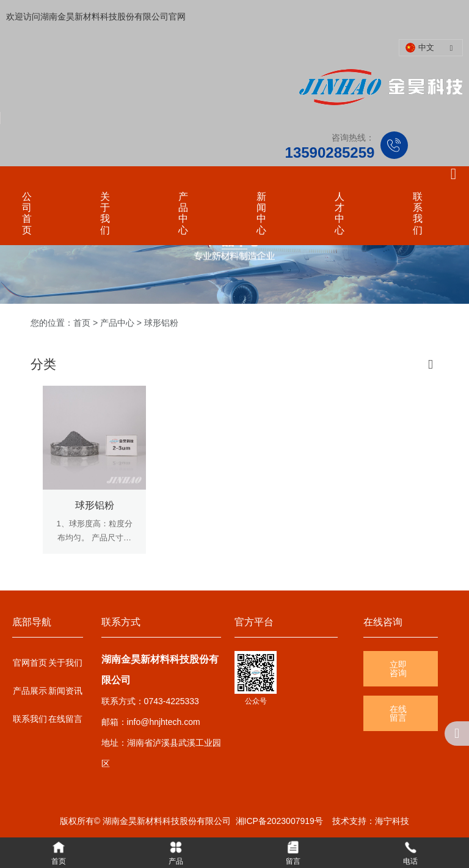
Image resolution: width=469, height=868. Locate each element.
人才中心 (340, 213)
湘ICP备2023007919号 (279, 821)
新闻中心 (261, 213)
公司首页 (27, 213)
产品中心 (183, 213)
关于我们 (105, 213)
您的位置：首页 (62, 323)
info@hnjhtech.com (164, 722)
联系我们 (418, 213)
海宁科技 (392, 821)
